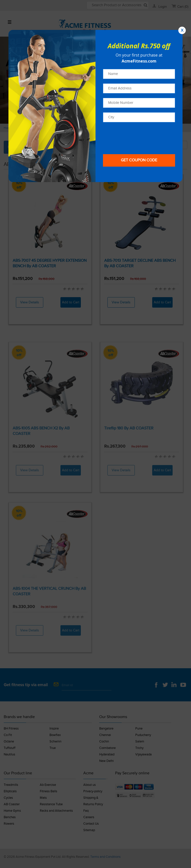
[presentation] (141, 136)
